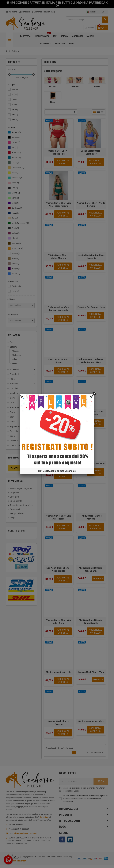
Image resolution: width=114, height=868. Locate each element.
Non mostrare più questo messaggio (65, 323)
